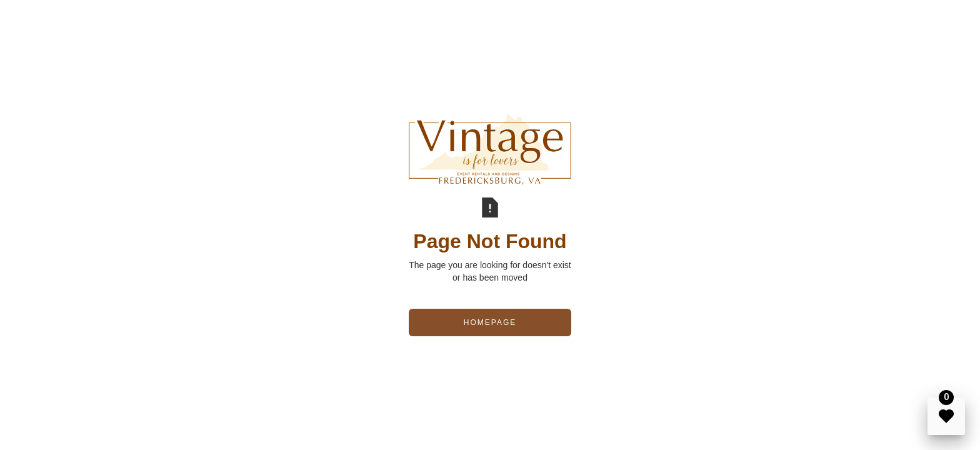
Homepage (490, 322)
